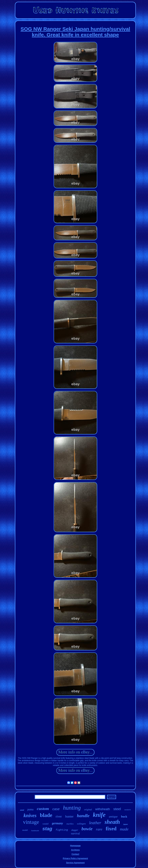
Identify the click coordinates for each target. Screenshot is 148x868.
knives (30, 815)
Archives (75, 850)
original (88, 810)
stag (47, 829)
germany (57, 823)
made (124, 829)
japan (126, 824)
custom (43, 809)
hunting (72, 808)
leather (95, 823)
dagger (75, 830)
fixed (111, 829)
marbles (70, 824)
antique (113, 817)
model (25, 830)
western (127, 810)
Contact (75, 854)
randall (45, 824)
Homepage (75, 846)
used (22, 810)
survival (75, 833)
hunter (69, 816)
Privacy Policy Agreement (75, 858)
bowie (87, 829)
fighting (62, 830)
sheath (112, 822)
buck (124, 817)
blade (46, 815)
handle (83, 816)
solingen (81, 824)
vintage (31, 822)
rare (99, 829)
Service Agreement (75, 863)
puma (31, 809)
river (59, 816)
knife (99, 815)
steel (117, 809)
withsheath (103, 809)
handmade (35, 830)
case (56, 809)
